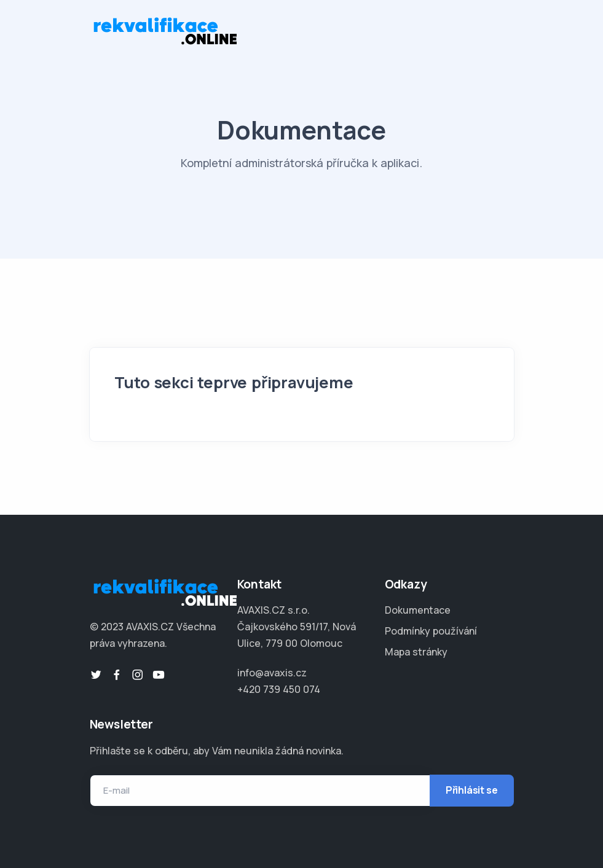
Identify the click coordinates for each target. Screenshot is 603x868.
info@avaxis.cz (272, 673)
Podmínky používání (431, 631)
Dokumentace (418, 610)
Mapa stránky (416, 652)
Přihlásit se (472, 790)
